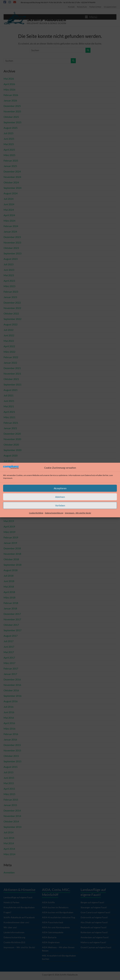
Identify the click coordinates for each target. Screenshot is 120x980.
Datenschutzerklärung (54, 513)
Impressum (8, 478)
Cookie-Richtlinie (36, 513)
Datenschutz (90, 475)
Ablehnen (60, 497)
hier (107, 475)
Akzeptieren (60, 488)
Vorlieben (60, 505)
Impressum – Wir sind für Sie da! (78, 513)
